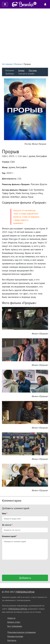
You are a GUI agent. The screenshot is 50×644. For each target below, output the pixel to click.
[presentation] (22, 567)
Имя (5, 513)
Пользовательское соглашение (22, 632)
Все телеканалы (15, 626)
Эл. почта (7, 525)
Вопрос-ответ (14, 622)
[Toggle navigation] (5, 4)
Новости (11, 618)
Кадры (21, 70)
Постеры (33, 70)
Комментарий (10, 536)
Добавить (25, 578)
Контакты (12, 640)
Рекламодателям (15, 636)
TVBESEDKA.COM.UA (25, 592)
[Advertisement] (25, 35)
